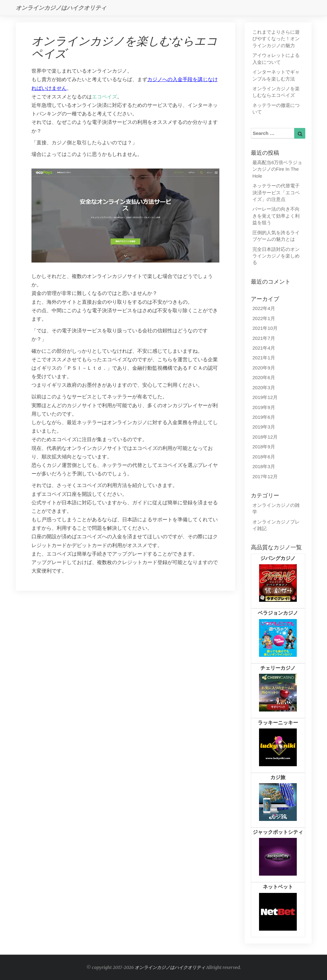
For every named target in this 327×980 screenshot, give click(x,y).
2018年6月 (264, 457)
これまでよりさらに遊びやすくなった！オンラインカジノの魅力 (276, 39)
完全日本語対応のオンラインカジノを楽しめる (276, 256)
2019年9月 (264, 407)
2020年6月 (264, 377)
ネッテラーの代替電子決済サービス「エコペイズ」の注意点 (276, 192)
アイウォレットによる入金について (276, 58)
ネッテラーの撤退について (276, 108)
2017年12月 (265, 476)
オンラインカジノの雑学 (276, 508)
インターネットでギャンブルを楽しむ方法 (276, 75)
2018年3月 (264, 466)
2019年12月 (265, 397)
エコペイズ (104, 97)
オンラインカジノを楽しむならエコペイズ (276, 92)
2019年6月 (264, 417)
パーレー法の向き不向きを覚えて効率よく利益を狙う (276, 216)
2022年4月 (264, 308)
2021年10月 (265, 328)
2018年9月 (264, 447)
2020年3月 (264, 388)
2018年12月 (265, 437)
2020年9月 (264, 368)
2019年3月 (264, 427)
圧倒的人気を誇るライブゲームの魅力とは (276, 236)
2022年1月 (264, 318)
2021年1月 (264, 358)
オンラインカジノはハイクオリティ (170, 967)
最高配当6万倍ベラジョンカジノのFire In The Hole (277, 169)
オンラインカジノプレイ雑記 (276, 525)
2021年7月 (264, 338)
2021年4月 (264, 348)
